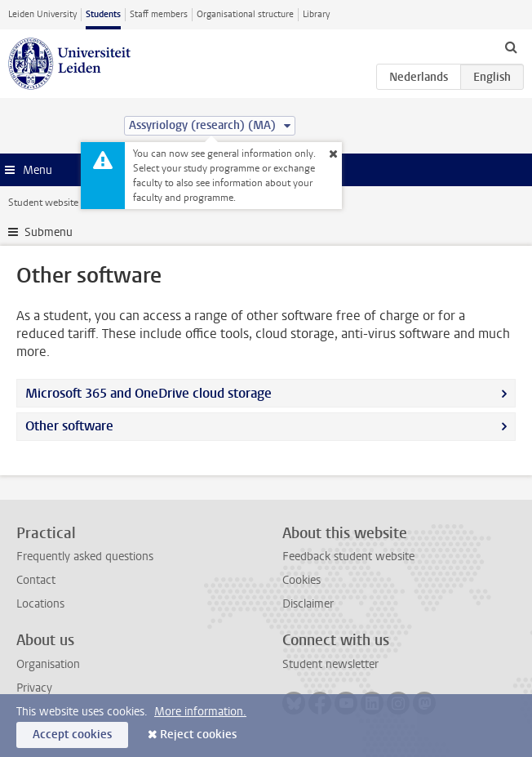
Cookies (301, 580)
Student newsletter (330, 664)
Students (103, 14)
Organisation (48, 664)
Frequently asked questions (85, 557)
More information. (200, 712)
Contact (36, 580)
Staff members (159, 14)
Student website (43, 203)
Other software (69, 426)
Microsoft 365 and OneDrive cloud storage (149, 393)
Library (316, 14)
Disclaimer (308, 604)
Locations (40, 604)
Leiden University (42, 14)
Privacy (34, 688)
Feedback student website (348, 557)
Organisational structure (245, 14)
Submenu (49, 232)
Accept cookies (72, 735)
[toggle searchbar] (511, 47)
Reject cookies (198, 735)
